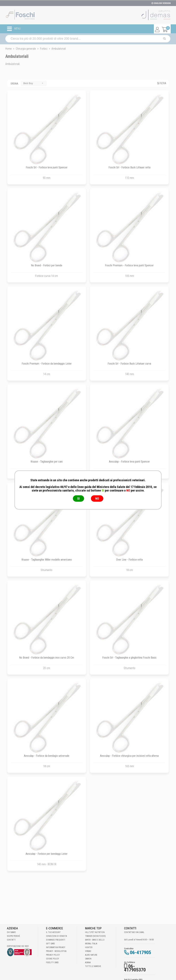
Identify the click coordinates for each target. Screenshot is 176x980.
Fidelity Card (52, 962)
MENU (14, 29)
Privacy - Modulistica (56, 951)
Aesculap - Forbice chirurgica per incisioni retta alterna (129, 756)
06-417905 (141, 952)
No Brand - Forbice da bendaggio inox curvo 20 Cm (47, 658)
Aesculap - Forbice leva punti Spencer (129, 462)
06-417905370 (135, 968)
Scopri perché (13, 936)
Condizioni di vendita (56, 936)
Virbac (88, 951)
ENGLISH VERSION (161, 3)
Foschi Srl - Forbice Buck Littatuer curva (129, 364)
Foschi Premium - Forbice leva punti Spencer (129, 265)
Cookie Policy (53, 959)
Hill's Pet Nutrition (95, 932)
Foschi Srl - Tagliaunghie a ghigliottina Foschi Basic (129, 658)
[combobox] (34, 83)
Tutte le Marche (93, 966)
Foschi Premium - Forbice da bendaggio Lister (47, 364)
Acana (88, 962)
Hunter (89, 947)
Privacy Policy (53, 955)
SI (78, 498)
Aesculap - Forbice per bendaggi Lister (47, 854)
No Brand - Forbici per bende (47, 265)
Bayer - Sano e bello (95, 940)
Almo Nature (91, 955)
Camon (88, 959)
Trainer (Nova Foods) (95, 936)
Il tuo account (53, 932)
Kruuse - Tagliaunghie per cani (47, 462)
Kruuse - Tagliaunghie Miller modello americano (47, 560)
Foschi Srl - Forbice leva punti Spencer (47, 167)
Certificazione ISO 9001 (18, 946)
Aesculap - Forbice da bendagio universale (47, 756)
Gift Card (50, 944)
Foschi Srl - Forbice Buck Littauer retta (129, 167)
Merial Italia (91, 944)
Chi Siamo (11, 932)
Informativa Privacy (56, 947)
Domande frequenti (56, 940)
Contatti (11, 940)
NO (97, 498)
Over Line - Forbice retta (129, 560)
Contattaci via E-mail (134, 932)
